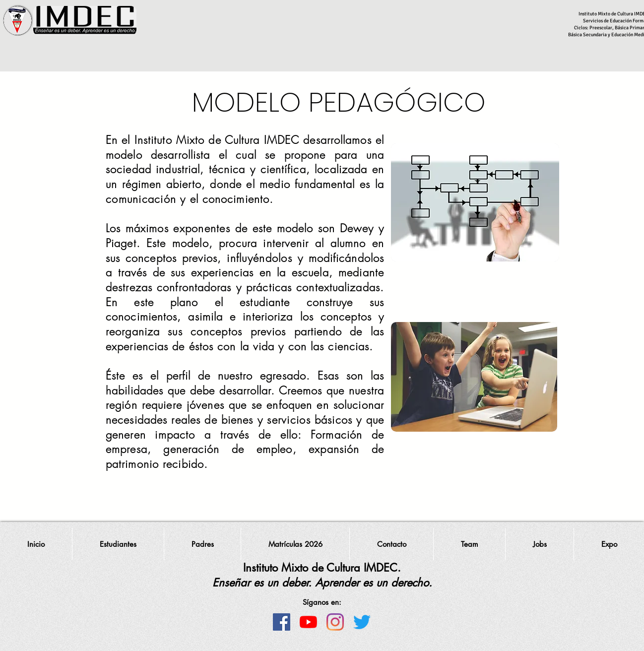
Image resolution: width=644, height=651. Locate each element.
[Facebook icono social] (282, 622)
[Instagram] (335, 622)
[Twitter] (362, 622)
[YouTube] (308, 622)
